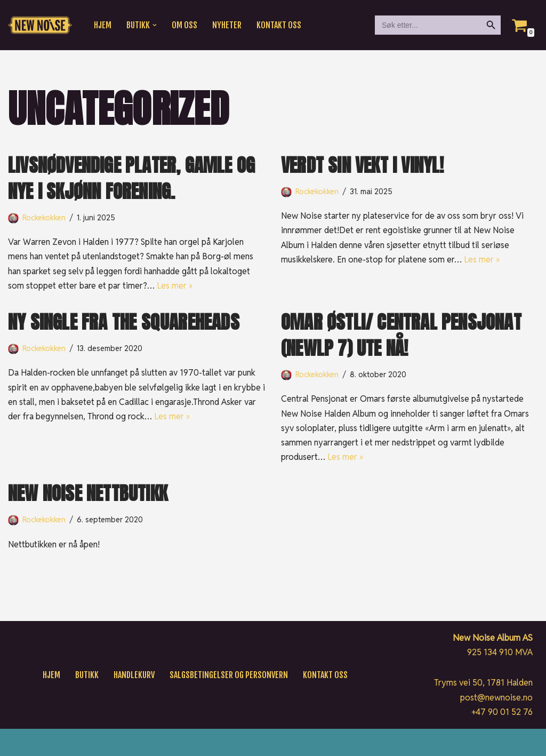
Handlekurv (134, 675)
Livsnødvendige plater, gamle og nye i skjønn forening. (131, 178)
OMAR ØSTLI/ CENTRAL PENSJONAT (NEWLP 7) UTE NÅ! (401, 335)
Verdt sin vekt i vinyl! (363, 165)
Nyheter (227, 25)
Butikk (87, 675)
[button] (155, 25)
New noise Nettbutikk (88, 493)
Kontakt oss (279, 25)
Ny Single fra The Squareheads (124, 322)
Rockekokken (45, 217)
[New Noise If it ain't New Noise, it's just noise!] (40, 25)
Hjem (103, 25)
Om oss (184, 25)
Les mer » (175, 286)
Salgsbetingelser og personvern (229, 675)
